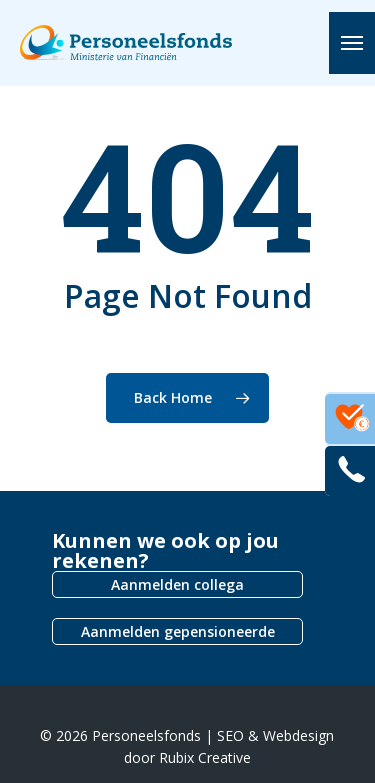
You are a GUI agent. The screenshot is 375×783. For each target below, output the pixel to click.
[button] (352, 43)
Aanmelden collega (177, 584)
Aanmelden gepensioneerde (178, 631)
